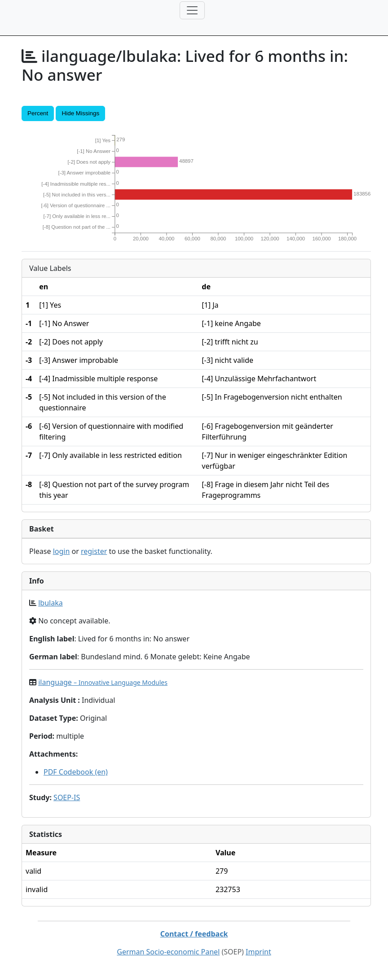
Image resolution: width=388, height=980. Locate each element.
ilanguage (103, 682)
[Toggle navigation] (192, 10)
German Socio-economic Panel (168, 952)
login (62, 551)
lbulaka (50, 603)
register (94, 551)
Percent (38, 113)
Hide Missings (80, 113)
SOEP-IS (67, 797)
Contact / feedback (194, 934)
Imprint (258, 952)
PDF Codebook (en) (76, 772)
